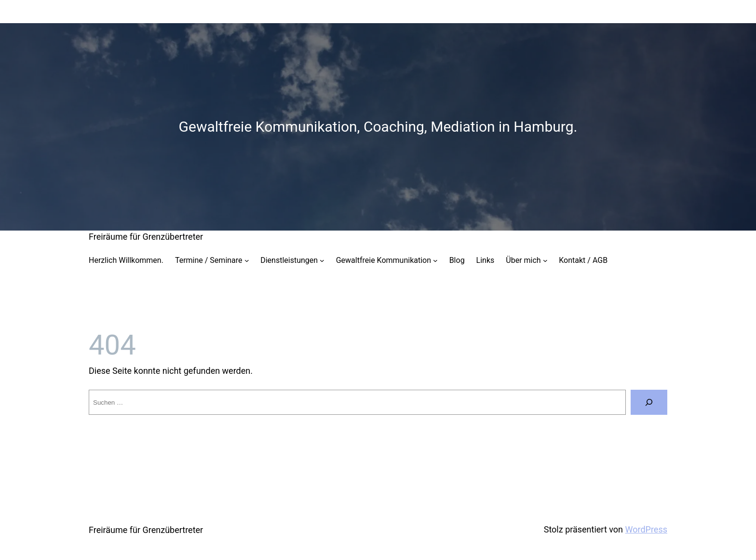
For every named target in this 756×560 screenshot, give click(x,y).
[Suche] (649, 402)
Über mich (523, 260)
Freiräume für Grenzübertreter (146, 237)
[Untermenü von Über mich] (545, 260)
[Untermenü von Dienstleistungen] (322, 260)
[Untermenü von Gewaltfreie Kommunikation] (435, 260)
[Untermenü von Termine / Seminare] (247, 260)
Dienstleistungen (289, 260)
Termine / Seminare (209, 260)
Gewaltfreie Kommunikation (384, 260)
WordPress (646, 529)
